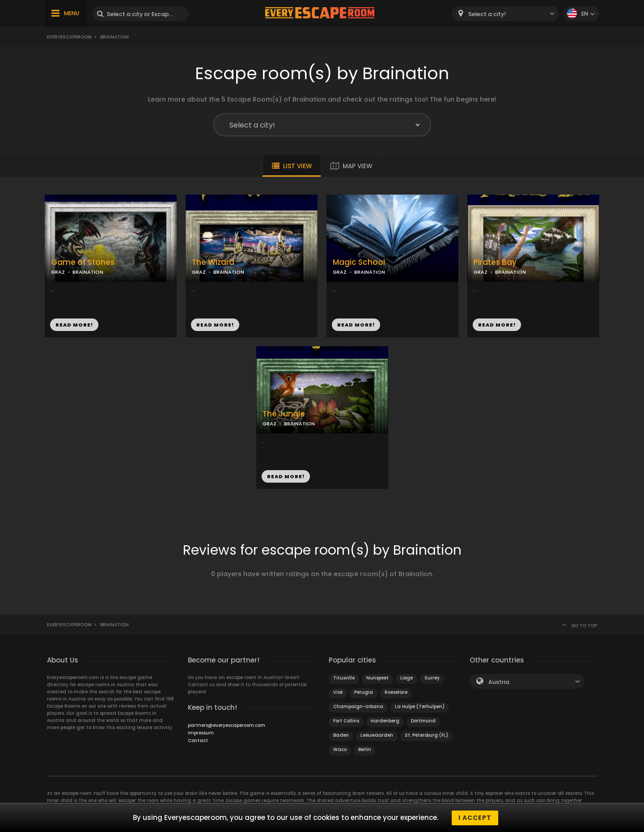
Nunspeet (377, 678)
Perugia (364, 692)
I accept (475, 818)
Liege (407, 678)
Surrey (432, 678)
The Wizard (213, 262)
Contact (198, 741)
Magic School (359, 262)
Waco (340, 749)
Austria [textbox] (499, 682)
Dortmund (423, 721)
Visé (338, 692)
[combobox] (505, 14)
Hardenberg (385, 721)
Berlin (365, 749)
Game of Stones (83, 262)
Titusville (344, 678)
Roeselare (396, 692)
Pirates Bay (495, 262)
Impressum (201, 733)
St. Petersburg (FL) (426, 735)
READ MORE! (74, 325)
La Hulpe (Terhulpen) (420, 707)
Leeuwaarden (377, 735)
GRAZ (58, 272)
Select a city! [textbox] (487, 14)
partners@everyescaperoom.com (227, 725)
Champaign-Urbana (358, 707)
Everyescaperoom (69, 37)
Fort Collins (346, 721)
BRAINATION (88, 272)
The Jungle (284, 414)
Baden (341, 735)
